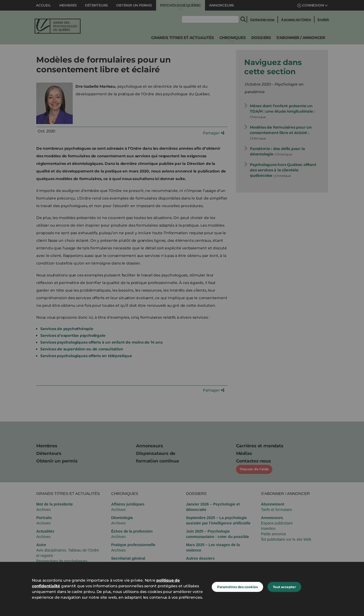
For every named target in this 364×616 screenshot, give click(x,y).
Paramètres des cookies (237, 587)
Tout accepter (284, 587)
